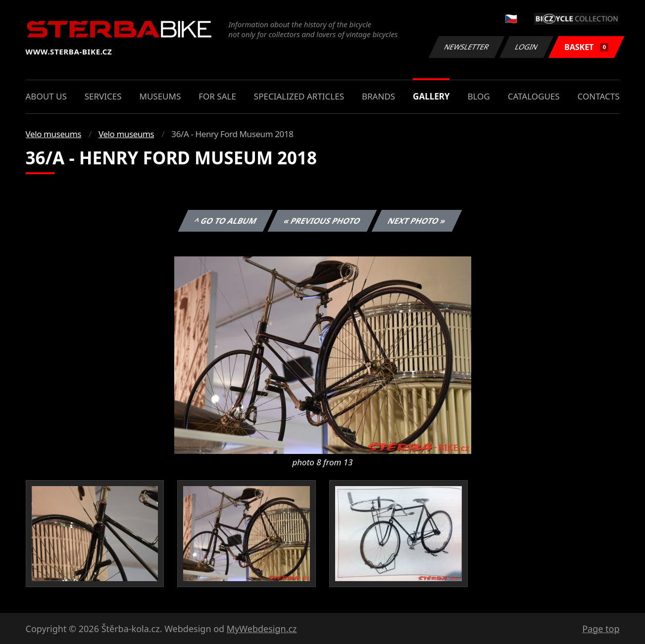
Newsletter (467, 47)
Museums (160, 96)
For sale (217, 96)
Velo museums (53, 134)
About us (46, 96)
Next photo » (417, 221)
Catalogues (534, 96)
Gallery (431, 96)
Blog (478, 96)
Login (527, 47)
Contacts (599, 96)
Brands (378, 96)
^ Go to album (226, 221)
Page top (601, 629)
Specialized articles (299, 96)
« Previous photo (322, 221)
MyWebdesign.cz (262, 629)
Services (103, 96)
